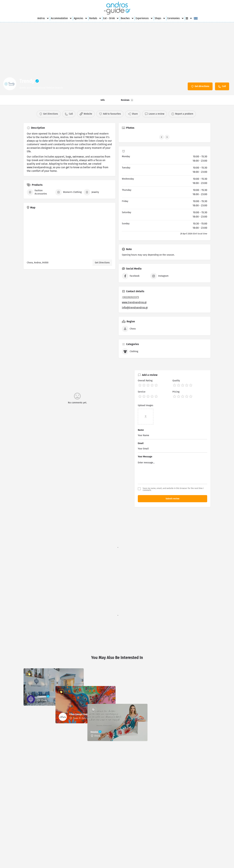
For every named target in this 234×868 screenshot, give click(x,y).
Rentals (95, 18)
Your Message (145, 457)
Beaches (127, 18)
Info (103, 100)
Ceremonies (176, 18)
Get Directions (102, 263)
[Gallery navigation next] (167, 137)
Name (141, 430)
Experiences (144, 18)
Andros (43, 18)
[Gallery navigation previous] (162, 137)
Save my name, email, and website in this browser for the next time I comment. (173, 489)
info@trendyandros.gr (135, 308)
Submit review (172, 499)
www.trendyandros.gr (134, 302)
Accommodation (61, 18)
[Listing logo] (10, 84)
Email (141, 443)
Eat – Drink (111, 18)
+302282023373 (130, 297)
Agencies (81, 18)
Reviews (127, 100)
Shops (160, 18)
